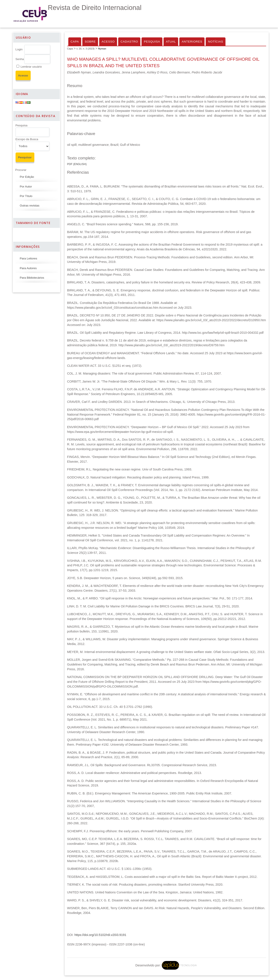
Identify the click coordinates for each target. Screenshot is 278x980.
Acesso (108, 42)
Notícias (216, 42)
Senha (20, 59)
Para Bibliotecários (32, 278)
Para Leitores (29, 258)
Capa (75, 42)
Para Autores (28, 268)
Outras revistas (30, 206)
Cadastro (129, 42)
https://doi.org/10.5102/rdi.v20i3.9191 (100, 935)
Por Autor (26, 187)
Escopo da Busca (27, 139)
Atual (171, 42)
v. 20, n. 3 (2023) (86, 49)
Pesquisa (22, 125)
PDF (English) (77, 164)
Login (19, 49)
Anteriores (192, 42)
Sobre (90, 42)
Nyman (102, 49)
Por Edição (27, 177)
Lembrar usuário (31, 67)
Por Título (26, 196)
